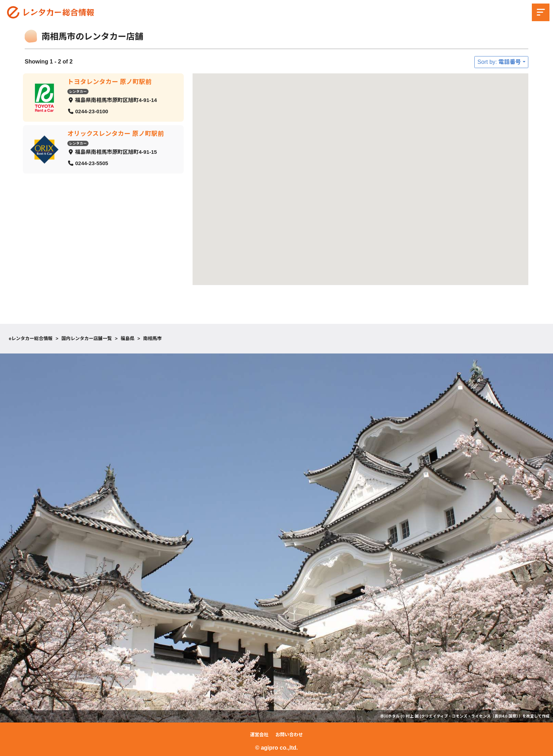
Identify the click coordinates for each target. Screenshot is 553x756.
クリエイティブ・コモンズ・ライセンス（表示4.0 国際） (470, 716)
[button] (482, 276)
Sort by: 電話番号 (499, 62)
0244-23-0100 (92, 111)
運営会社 (259, 735)
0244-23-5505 (92, 163)
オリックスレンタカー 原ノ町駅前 (116, 134)
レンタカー (78, 91)
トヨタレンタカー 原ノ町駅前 (110, 82)
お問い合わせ (289, 735)
